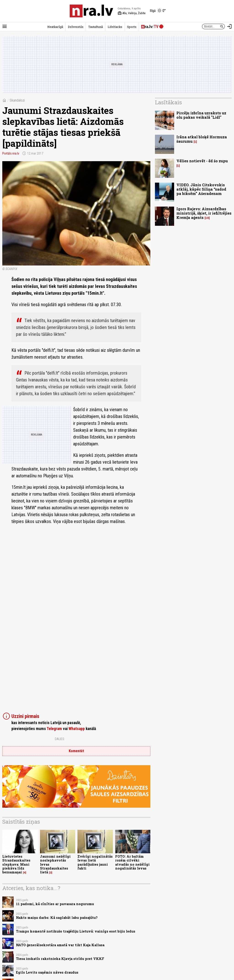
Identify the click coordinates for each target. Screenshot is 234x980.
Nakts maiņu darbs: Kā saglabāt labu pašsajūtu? (57, 918)
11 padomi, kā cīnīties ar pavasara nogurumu (55, 904)
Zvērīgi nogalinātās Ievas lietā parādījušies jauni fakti (95, 862)
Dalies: (60, 739)
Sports (132, 27)
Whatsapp (77, 729)
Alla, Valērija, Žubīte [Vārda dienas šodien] (132, 13)
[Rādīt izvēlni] (5, 26)
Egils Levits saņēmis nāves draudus (47, 972)
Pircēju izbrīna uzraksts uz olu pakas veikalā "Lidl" (201, 115)
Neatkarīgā (55, 27)
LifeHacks (115, 27)
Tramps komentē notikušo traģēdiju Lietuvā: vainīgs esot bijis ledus (76, 931)
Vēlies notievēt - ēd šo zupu (202, 161)
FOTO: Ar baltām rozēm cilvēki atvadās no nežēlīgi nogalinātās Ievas (132, 862)
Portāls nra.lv (11, 153)
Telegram (54, 729)
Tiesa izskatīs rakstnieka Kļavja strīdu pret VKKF (60, 959)
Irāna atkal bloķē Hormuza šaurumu (202, 139)
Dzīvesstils (76, 27)
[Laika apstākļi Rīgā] (158, 11)
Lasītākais (168, 102)
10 (207, 218)
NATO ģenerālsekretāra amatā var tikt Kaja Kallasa (60, 945)
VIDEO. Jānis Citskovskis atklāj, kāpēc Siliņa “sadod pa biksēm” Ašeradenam (201, 189)
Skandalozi (17, 100)
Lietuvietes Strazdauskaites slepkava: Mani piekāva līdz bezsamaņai (16, 864)
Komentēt (76, 751)
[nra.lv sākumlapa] (91, 11)
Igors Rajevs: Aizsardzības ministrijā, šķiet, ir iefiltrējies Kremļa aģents (204, 213)
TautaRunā (96, 27)
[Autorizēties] (229, 26)
